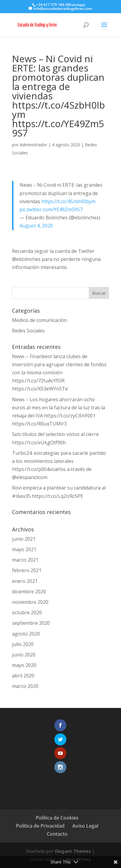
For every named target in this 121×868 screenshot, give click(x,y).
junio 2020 (24, 655)
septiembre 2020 (31, 623)
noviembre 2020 (30, 602)
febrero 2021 (27, 570)
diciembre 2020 (29, 592)
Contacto (57, 834)
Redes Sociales (28, 331)
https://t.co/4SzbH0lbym (68, 201)
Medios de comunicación (39, 320)
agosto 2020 (26, 634)
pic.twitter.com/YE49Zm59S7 (51, 209)
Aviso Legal (85, 826)
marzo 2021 (25, 560)
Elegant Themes (73, 851)
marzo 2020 (25, 686)
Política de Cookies (57, 818)
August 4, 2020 (36, 226)
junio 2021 (24, 539)
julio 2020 (23, 644)
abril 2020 (23, 676)
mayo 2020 (24, 665)
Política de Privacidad (40, 826)
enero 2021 (25, 581)
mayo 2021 (24, 549)
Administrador (33, 145)
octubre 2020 (27, 612)
